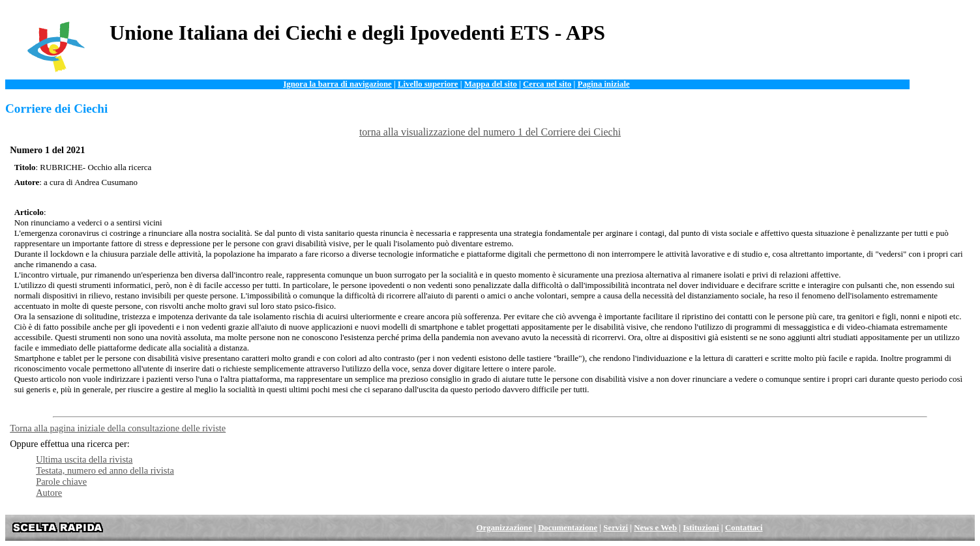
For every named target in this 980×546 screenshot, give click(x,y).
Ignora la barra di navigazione (337, 84)
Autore (49, 493)
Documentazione (568, 528)
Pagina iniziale (604, 84)
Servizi (616, 528)
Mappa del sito (491, 84)
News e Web (655, 528)
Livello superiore (428, 84)
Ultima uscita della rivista (84, 459)
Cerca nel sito (547, 84)
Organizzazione (504, 528)
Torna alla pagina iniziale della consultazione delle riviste (118, 428)
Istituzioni (701, 528)
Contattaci (744, 528)
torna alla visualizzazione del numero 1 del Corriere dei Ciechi (490, 132)
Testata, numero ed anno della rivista (105, 470)
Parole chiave (61, 481)
